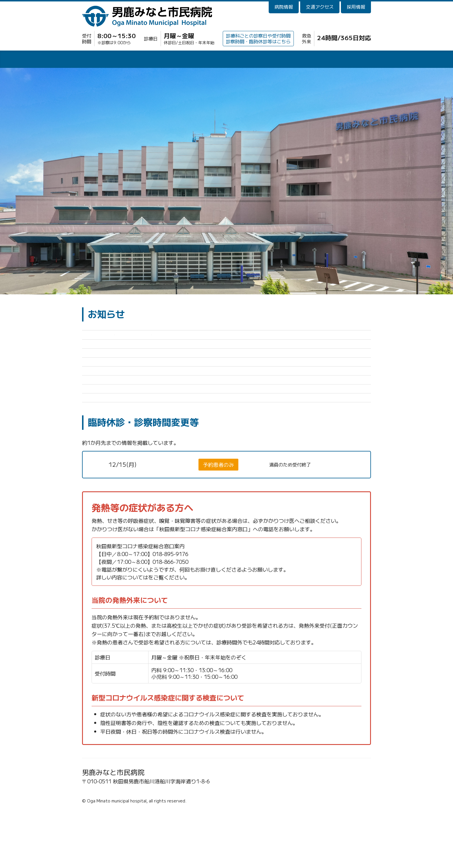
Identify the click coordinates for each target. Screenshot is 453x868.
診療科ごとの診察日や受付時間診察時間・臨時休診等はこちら (258, 38)
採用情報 (356, 7)
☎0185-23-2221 (106, 845)
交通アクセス (320, 7)
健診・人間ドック (284, 60)
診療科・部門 (226, 60)
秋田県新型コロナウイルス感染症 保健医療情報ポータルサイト (222, 633)
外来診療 (111, 60)
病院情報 (284, 7)
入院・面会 (169, 60)
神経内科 (173, 520)
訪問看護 (342, 60)
